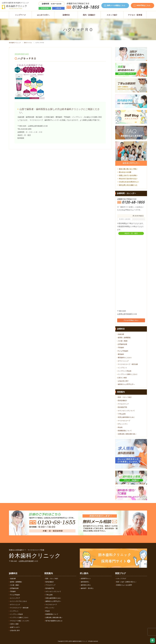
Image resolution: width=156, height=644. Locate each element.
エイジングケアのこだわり (18, 601)
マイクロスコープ (124, 421)
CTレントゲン (122, 424)
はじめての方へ (43, 15)
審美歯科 (121, 354)
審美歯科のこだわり (124, 358)
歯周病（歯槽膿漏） (124, 338)
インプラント (122, 368)
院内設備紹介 (122, 401)
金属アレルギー (14, 627)
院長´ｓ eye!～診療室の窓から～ (126, 582)
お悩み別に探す (123, 381)
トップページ (20, 15)
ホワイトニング (123, 361)
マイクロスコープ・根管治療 (127, 364)
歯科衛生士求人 (85, 585)
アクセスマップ (123, 404)
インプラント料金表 (124, 371)
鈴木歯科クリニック (15, 43)
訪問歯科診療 (122, 344)
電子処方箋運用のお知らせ (53, 621)
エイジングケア (14, 598)
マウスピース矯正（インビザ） (19, 621)
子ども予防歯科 (123, 351)
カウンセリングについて (126, 411)
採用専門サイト (85, 579)
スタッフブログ (121, 579)
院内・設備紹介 (89, 15)
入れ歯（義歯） (123, 341)
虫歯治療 (121, 334)
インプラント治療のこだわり (127, 374)
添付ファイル (28, 43)
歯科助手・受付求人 (87, 588)
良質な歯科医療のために (126, 417)
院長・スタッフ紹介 (124, 397)
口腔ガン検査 (122, 378)
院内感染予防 (122, 407)
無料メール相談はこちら (116, 5)
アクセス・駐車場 (135, 15)
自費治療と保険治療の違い (127, 434)
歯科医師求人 (85, 582)
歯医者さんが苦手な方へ (126, 384)
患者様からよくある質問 (123, 585)
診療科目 (66, 15)
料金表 (120, 427)
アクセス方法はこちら (131, 320)
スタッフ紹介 (112, 15)
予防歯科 (121, 348)
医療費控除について (124, 431)
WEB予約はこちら (143, 5)
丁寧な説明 (121, 414)
